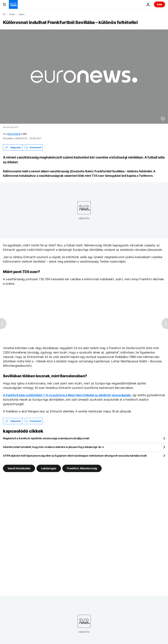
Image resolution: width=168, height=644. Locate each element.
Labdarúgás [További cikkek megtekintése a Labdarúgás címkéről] (49, 468)
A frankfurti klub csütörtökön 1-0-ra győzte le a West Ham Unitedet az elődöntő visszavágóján (67, 395)
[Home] (4, 14)
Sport (22, 14)
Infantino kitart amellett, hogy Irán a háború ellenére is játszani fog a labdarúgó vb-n (53, 447)
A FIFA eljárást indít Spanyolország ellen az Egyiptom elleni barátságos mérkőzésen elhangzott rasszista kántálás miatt (75, 456)
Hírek (12, 14)
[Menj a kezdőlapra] (13, 4)
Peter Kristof (14, 134)
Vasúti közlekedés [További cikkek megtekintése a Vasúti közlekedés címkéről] (19, 468)
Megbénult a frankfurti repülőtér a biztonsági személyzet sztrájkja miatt (46, 438)
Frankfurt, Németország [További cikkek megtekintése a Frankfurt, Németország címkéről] (82, 468)
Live (160, 4)
